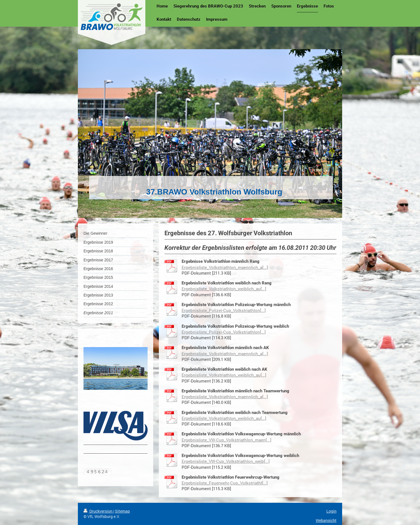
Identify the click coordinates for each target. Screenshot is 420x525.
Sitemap (122, 511)
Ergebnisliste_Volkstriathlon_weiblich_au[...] (224, 289)
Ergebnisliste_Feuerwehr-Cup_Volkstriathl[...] (225, 483)
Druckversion (98, 511)
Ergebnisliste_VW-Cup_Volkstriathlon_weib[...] (226, 461)
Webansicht (326, 520)
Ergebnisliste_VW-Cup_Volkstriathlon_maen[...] (226, 440)
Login (331, 511)
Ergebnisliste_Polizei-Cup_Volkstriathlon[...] (224, 310)
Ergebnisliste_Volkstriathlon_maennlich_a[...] (225, 267)
